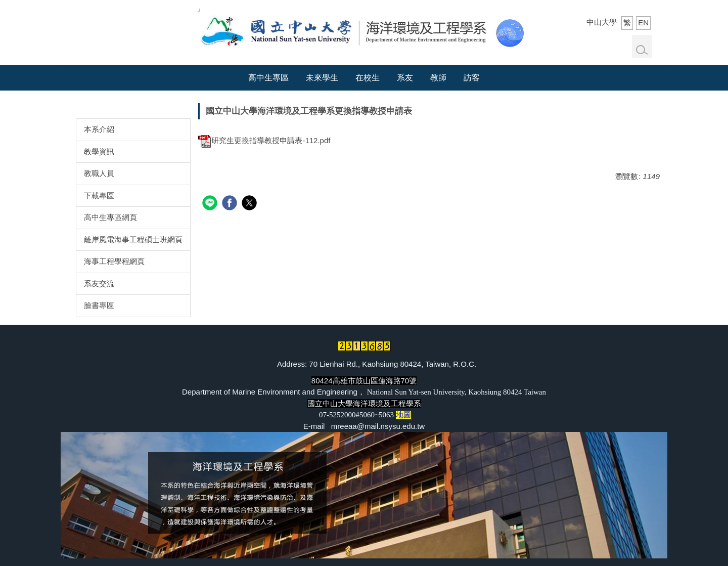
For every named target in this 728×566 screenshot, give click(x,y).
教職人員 (99, 173)
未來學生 (322, 78)
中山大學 (602, 22)
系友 (405, 78)
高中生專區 (268, 78)
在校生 (368, 78)
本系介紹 (99, 129)
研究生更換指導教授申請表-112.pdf (264, 140)
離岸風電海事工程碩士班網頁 (133, 240)
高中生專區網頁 (110, 217)
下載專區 (99, 195)
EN (643, 23)
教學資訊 (99, 151)
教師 (438, 78)
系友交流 (99, 284)
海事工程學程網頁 (114, 261)
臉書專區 (99, 305)
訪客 (472, 78)
